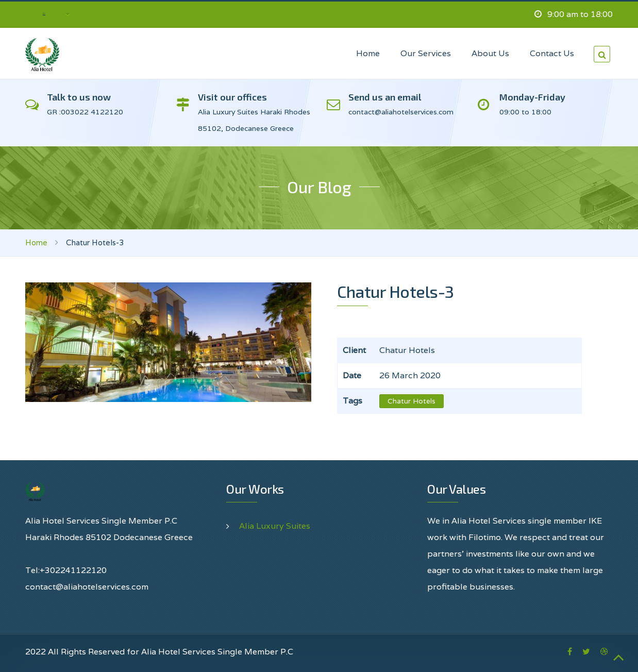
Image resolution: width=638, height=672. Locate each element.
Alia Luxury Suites (275, 526)
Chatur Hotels (412, 401)
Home (36, 242)
